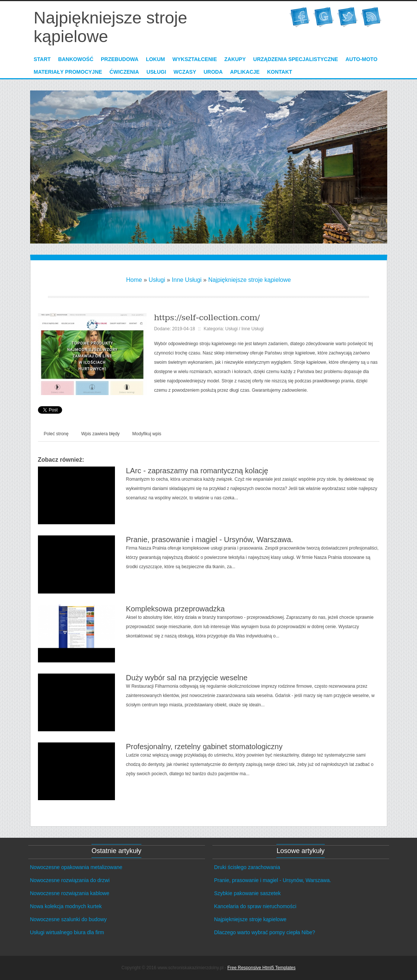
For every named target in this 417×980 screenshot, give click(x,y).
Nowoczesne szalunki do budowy (68, 919)
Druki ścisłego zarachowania (247, 867)
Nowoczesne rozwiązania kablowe (70, 893)
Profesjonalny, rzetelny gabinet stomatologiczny (204, 747)
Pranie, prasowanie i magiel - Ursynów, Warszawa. (210, 540)
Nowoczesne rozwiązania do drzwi (70, 880)
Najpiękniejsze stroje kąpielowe (250, 280)
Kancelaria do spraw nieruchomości (255, 906)
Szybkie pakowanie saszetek (248, 893)
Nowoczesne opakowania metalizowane (76, 867)
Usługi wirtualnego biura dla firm (67, 932)
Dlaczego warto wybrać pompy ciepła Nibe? (265, 932)
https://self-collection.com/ (207, 318)
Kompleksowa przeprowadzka (176, 609)
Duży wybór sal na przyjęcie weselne (187, 678)
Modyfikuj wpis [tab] (147, 434)
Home (134, 280)
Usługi (157, 280)
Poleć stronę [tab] (56, 434)
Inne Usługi (187, 280)
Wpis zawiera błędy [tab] (100, 434)
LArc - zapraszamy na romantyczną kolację (197, 471)
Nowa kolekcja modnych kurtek (66, 906)
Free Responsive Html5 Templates (261, 968)
